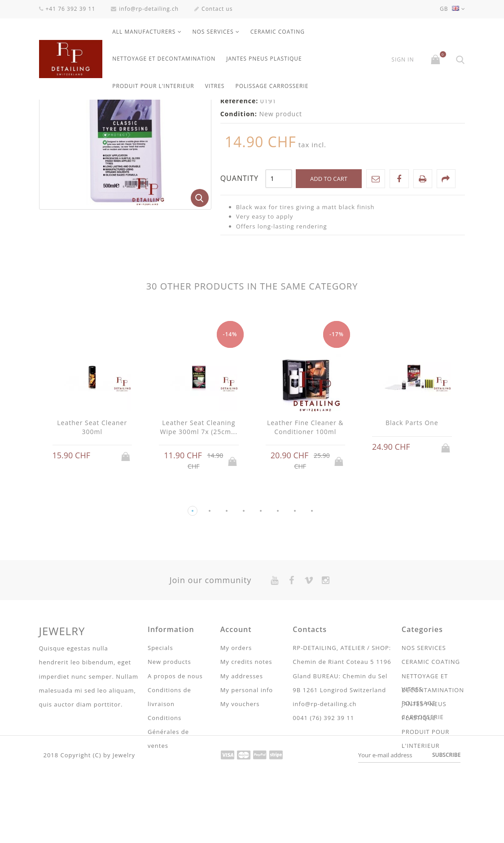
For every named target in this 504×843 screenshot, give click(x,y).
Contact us (213, 9)
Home (49, 112)
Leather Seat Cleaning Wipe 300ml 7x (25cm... (199, 527)
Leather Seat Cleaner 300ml (92, 527)
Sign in (403, 60)
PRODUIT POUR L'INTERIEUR (153, 86)
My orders (236, 747)
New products (169, 761)
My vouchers (240, 803)
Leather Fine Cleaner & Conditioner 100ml (305, 527)
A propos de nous (175, 776)
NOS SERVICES (213, 32)
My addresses (242, 776)
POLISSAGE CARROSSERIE (272, 86)
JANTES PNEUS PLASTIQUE (264, 59)
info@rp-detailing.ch (145, 9)
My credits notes (246, 761)
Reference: (239, 200)
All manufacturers (144, 32)
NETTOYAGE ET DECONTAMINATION (164, 59)
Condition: (239, 213)
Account (236, 729)
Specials (160, 747)
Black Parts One (412, 522)
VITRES (215, 86)
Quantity (239, 278)
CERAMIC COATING (278, 32)
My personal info (247, 790)
